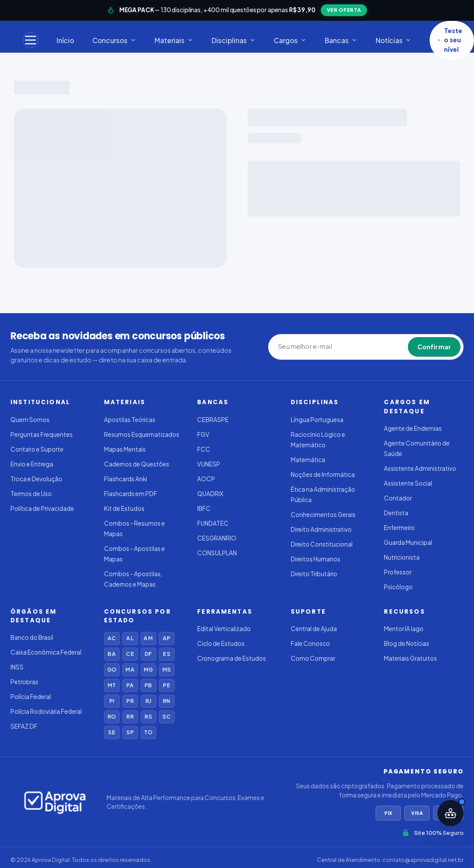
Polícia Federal (31, 697)
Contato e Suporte (37, 449)
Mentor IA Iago (404, 629)
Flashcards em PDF (131, 494)
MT (112, 685)
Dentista (396, 513)
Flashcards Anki (126, 479)
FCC (204, 449)
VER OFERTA (344, 10)
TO (148, 732)
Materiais (174, 40)
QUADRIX (210, 494)
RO (112, 717)
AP (166, 638)
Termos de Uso (31, 494)
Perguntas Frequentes (42, 434)
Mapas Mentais (125, 449)
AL (130, 638)
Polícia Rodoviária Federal (46, 711)
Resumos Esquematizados (142, 434)
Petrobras (24, 682)
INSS (17, 667)
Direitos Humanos (316, 559)
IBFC (204, 508)
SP (130, 732)
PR (130, 701)
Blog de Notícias (407, 643)
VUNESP (209, 464)
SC (166, 717)
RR (130, 717)
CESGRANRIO (217, 538)
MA (130, 670)
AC (112, 638)
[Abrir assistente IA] (450, 813)
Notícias (393, 40)
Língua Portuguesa (317, 420)
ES (166, 654)
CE (130, 654)
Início (65, 40)
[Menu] (30, 40)
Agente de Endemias (413, 428)
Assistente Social (408, 483)
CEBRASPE (213, 420)
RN (166, 701)
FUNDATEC (213, 523)
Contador (398, 498)
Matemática (308, 460)
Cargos (290, 40)
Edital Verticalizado (224, 629)
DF (148, 654)
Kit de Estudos (124, 508)
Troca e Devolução (36, 479)
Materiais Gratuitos (410, 658)
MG (148, 670)
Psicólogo (398, 587)
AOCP (206, 479)
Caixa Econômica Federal (46, 652)
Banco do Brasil (32, 637)
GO (112, 670)
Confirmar (434, 347)
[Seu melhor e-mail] (318, 347)
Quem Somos (30, 420)
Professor (398, 572)
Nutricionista (402, 557)
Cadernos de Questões (137, 464)
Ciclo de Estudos (221, 643)
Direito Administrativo (321, 529)
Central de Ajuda (314, 629)
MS (166, 670)
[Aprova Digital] (55, 802)
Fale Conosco (310, 643)
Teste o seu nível (450, 40)
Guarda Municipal (408, 542)
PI (112, 701)
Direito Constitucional (322, 544)
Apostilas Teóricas (130, 420)
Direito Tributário (314, 574)
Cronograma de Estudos (232, 658)
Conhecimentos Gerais (323, 515)
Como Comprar (313, 658)
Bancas (341, 40)
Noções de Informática (323, 475)
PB (148, 685)
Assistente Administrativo (420, 468)
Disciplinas (234, 40)
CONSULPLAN (217, 553)
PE (166, 685)
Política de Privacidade (42, 508)
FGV (203, 434)
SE (111, 732)
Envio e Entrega (32, 464)
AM (148, 638)
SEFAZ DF (24, 726)
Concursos (114, 40)
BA (111, 654)
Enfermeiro (399, 528)
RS (148, 717)
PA (130, 685)
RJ (148, 701)
